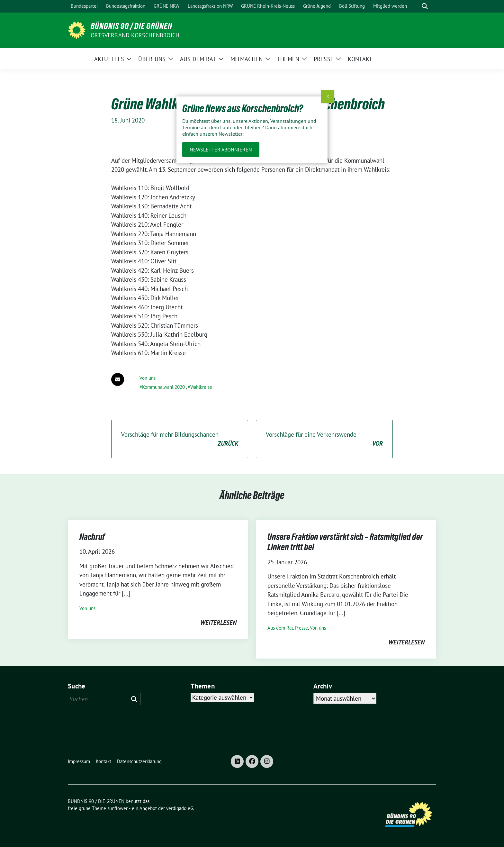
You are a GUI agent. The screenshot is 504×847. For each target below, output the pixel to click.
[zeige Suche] (425, 6)
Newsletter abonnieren (221, 150)
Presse (301, 628)
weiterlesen (218, 623)
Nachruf (92, 537)
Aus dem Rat (280, 628)
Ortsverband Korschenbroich (135, 35)
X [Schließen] (328, 96)
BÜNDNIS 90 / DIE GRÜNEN (131, 26)
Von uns (148, 378)
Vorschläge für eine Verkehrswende (324, 439)
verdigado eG (180, 808)
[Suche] (416, 6)
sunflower (117, 808)
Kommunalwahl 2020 (163, 387)
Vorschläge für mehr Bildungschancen (180, 439)
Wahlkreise (201, 387)
